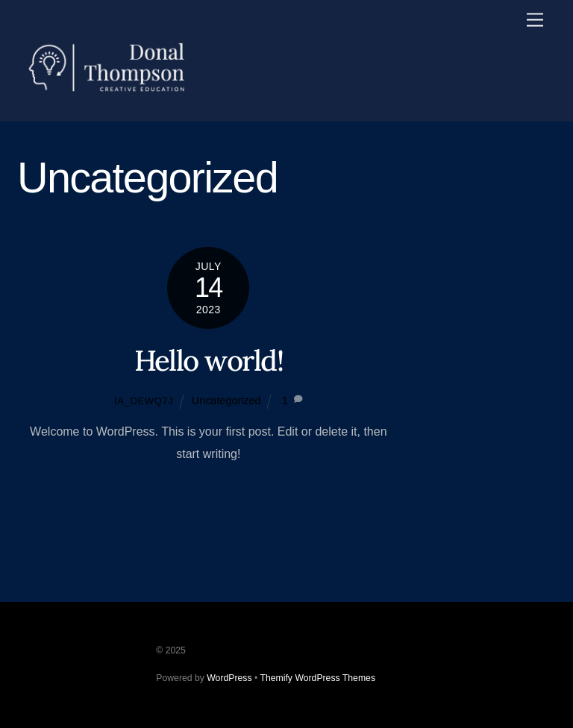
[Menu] (535, 21)
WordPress (229, 678)
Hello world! (209, 360)
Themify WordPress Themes (317, 678)
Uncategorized (226, 401)
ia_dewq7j (144, 401)
